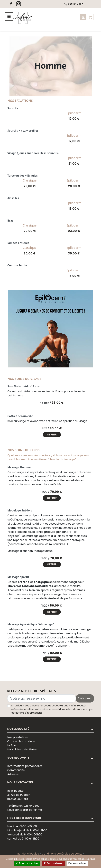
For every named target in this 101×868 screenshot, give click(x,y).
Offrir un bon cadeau (21, 741)
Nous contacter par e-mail (25, 810)
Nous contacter (20, 782)
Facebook (11, 4)
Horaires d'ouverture (24, 818)
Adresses (13, 774)
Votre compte (18, 758)
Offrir (52, 435)
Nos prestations (18, 737)
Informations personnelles (25, 766)
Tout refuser (53, 863)
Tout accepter (27, 863)
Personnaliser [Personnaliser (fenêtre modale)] (77, 863)
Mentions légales (28, 854)
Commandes (16, 770)
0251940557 (74, 4)
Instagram (19, 4)
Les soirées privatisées (22, 749)
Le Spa (12, 745)
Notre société (18, 729)
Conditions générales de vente (62, 854)
